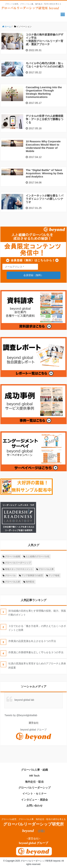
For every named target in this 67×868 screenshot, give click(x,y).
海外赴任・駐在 (34, 782)
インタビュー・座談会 (34, 800)
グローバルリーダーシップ (18, 563)
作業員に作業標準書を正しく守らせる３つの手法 (36, 652)
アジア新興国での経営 (32, 575)
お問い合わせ (34, 806)
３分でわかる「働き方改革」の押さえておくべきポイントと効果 (37, 628)
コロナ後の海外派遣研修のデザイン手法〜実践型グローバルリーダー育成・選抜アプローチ (44, 39)
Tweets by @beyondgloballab (21, 715)
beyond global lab (24, 700)
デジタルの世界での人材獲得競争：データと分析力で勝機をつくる (44, 119)
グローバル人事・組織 (34, 770)
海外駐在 (30, 582)
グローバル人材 (13, 582)
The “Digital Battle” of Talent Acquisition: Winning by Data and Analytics (44, 173)
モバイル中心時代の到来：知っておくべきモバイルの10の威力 (45, 65)
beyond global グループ (34, 843)
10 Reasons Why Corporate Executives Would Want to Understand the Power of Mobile (43, 146)
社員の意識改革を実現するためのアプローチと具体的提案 (37, 665)
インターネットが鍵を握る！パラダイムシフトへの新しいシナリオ (44, 199)
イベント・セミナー (34, 794)
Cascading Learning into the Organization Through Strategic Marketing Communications (44, 92)
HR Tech (34, 776)
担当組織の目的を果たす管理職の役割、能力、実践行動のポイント (37, 613)
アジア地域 (54, 575)
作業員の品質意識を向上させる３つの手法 (32, 641)
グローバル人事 (46, 569)
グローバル (10, 575)
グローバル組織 (13, 556)
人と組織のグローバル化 (38, 556)
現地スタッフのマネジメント (19, 569)
